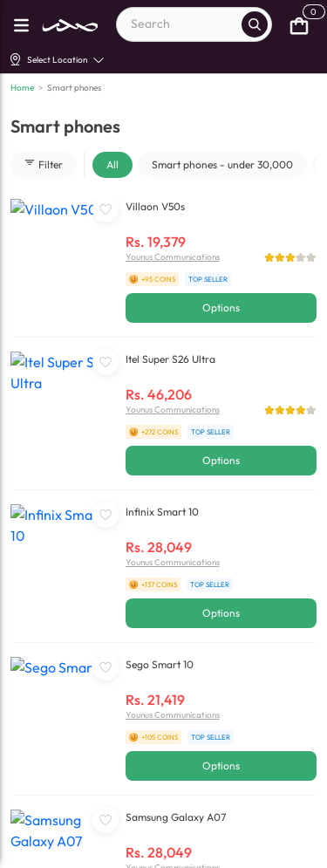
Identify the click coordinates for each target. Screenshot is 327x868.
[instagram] (141, 851)
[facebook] (33, 851)
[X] (177, 851)
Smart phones (74, 88)
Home (22, 88)
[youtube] (105, 851)
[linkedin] (69, 851)
